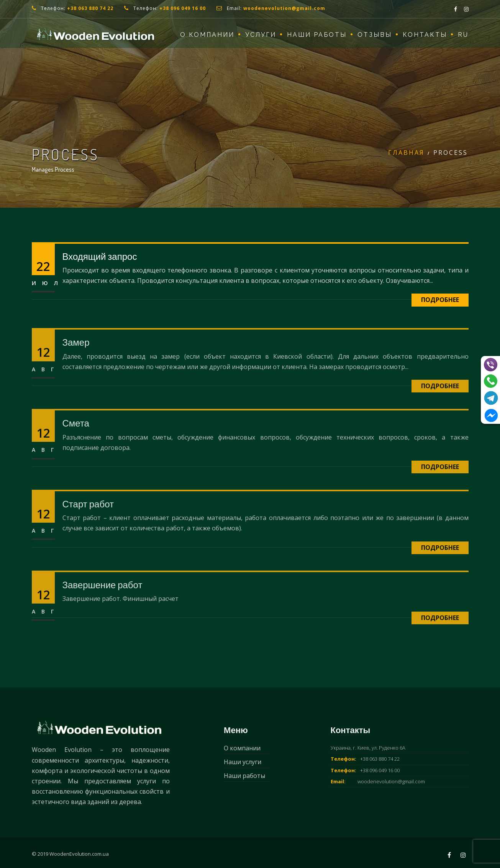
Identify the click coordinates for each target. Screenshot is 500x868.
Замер (76, 355)
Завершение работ (102, 598)
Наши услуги (243, 762)
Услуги (261, 35)
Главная (406, 153)
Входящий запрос (100, 256)
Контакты (425, 35)
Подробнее (440, 300)
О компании (207, 35)
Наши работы (317, 35)
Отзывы (375, 35)
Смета (76, 436)
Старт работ (88, 517)
